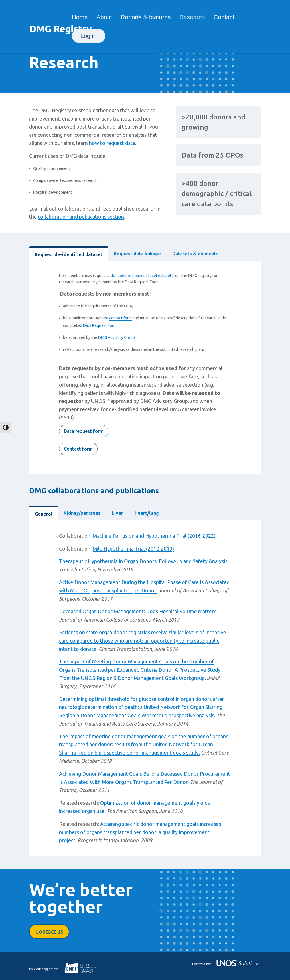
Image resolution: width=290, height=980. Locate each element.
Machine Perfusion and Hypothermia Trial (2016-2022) (154, 536)
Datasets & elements (195, 254)
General (43, 514)
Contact (224, 18)
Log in (89, 36)
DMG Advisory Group (116, 337)
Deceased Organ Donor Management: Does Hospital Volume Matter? (137, 611)
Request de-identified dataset (69, 254)
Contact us (49, 931)
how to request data (112, 143)
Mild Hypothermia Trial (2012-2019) (133, 549)
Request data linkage (137, 254)
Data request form (84, 431)
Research (192, 18)
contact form (120, 318)
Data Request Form (100, 325)
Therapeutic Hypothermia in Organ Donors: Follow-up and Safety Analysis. (144, 561)
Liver (117, 513)
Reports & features (146, 18)
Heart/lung (147, 513)
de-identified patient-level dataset (141, 276)
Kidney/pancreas (82, 513)
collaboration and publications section (81, 217)
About (104, 18)
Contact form (78, 449)
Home (80, 18)
